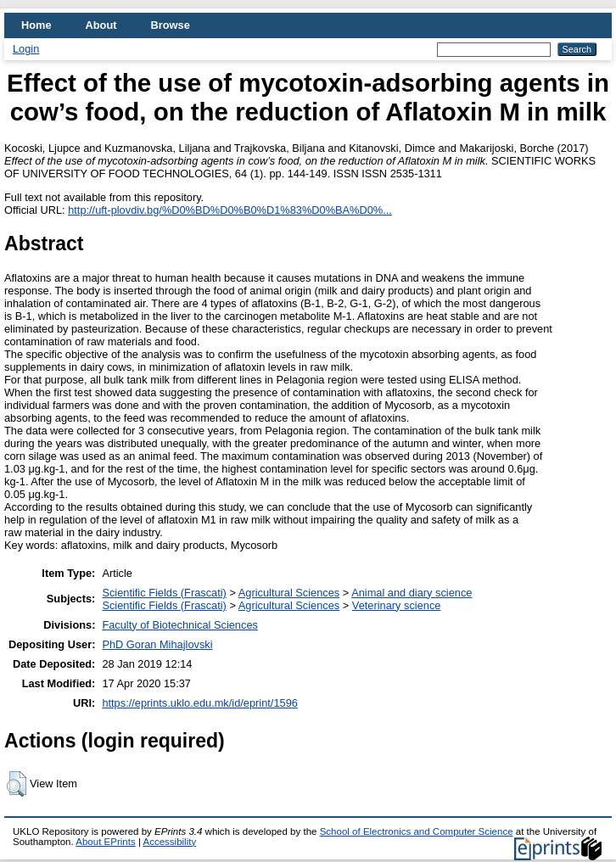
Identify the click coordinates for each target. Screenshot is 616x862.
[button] (17, 784)
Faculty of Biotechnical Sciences (180, 625)
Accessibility (169, 842)
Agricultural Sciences (289, 593)
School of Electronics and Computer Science (417, 831)
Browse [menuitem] (171, 25)
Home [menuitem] (36, 25)
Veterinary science (397, 605)
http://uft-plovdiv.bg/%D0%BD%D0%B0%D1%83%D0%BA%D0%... (230, 210)
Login (26, 49)
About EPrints (105, 842)
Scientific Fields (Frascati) (164, 593)
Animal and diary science (412, 593)
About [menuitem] (101, 25)
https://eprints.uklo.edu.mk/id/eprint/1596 (199, 703)
